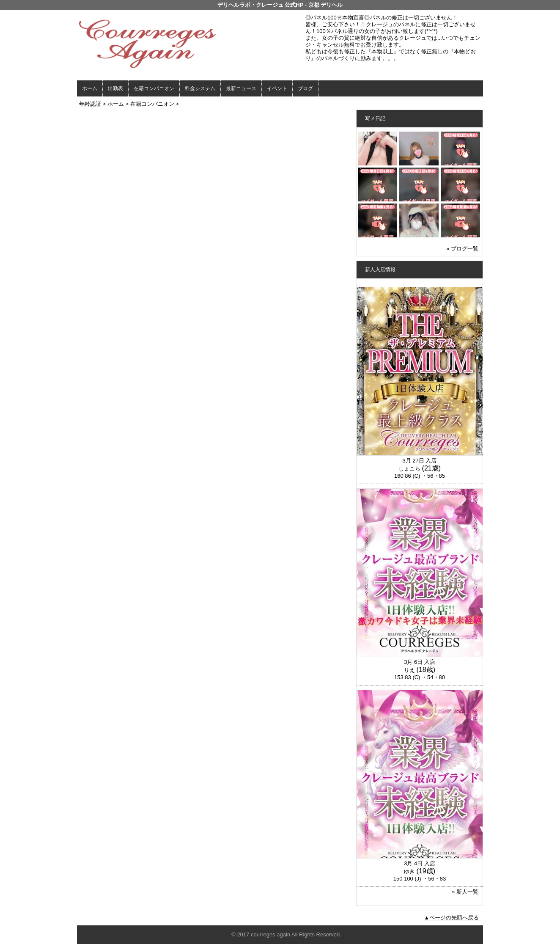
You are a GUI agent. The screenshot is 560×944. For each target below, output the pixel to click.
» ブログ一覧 (462, 249)
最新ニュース (241, 88)
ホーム (90, 88)
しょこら (409, 469)
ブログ (305, 88)
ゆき (409, 871)
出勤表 (115, 88)
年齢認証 (90, 104)
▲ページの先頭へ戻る (451, 918)
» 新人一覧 (465, 892)
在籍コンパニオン (154, 88)
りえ (409, 670)
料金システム (200, 88)
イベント (277, 88)
